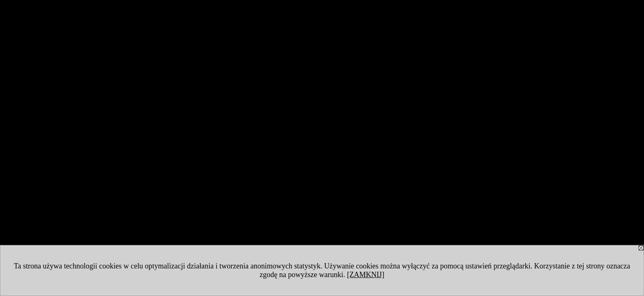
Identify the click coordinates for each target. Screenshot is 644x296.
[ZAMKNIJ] (366, 275)
